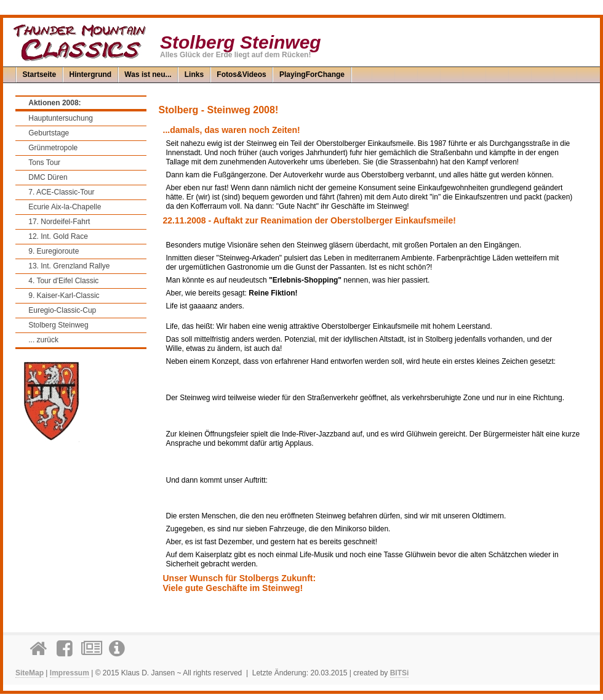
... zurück (43, 340)
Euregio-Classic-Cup (62, 310)
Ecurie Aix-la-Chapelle (65, 207)
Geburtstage (49, 133)
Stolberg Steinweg (58, 325)
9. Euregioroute (54, 251)
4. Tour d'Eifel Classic (63, 281)
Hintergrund (90, 74)
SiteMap (30, 673)
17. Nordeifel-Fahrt (59, 222)
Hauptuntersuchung (61, 118)
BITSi (400, 673)
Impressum (70, 673)
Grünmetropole (53, 148)
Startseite (40, 74)
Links (194, 74)
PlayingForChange (312, 74)
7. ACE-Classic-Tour (61, 192)
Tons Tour (44, 163)
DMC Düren (48, 177)
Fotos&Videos (241, 74)
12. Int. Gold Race (58, 236)
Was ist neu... (148, 74)
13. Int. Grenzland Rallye (69, 266)
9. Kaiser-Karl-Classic (64, 296)
